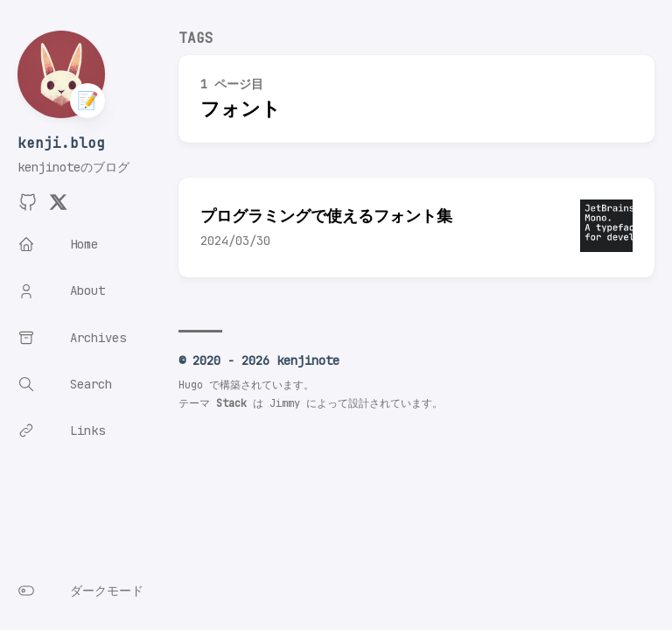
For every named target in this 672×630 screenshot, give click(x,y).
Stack (231, 403)
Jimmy (285, 403)
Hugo (191, 385)
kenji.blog (61, 143)
